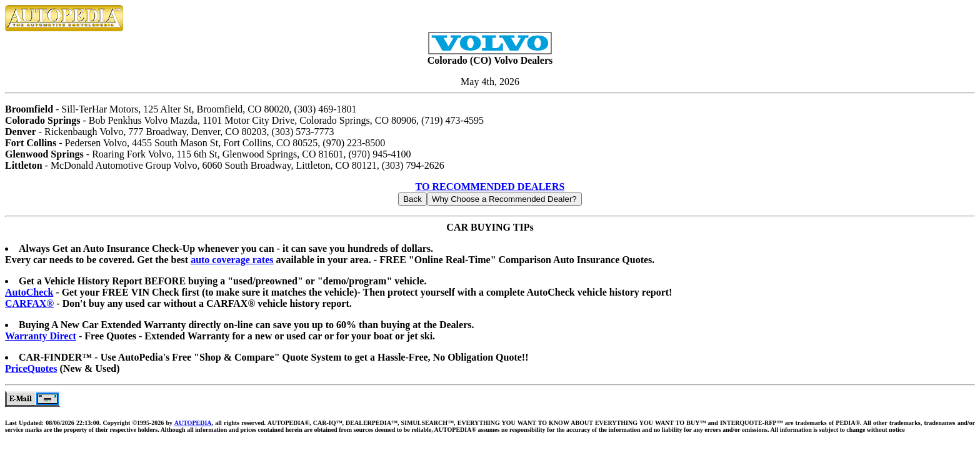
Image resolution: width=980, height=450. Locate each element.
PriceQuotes (31, 368)
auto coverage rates (232, 260)
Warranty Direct (41, 336)
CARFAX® (29, 303)
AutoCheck (29, 292)
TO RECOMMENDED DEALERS (490, 187)
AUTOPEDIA (193, 423)
